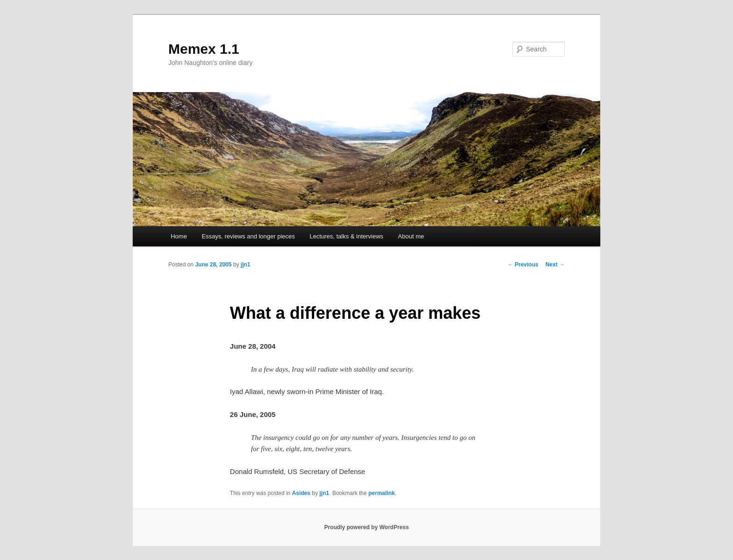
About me (411, 236)
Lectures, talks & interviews (346, 236)
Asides (301, 493)
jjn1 (246, 265)
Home (179, 236)
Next (555, 265)
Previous (523, 265)
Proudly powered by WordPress (366, 527)
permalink (382, 493)
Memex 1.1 (204, 49)
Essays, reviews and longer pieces (248, 236)
